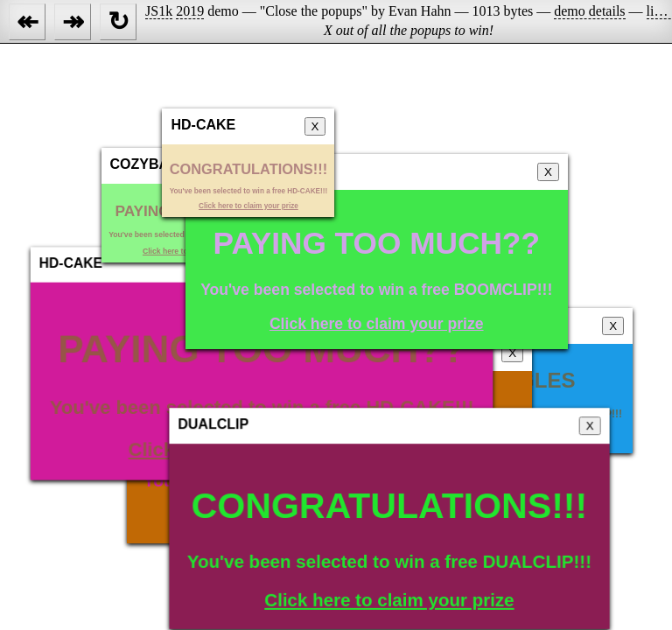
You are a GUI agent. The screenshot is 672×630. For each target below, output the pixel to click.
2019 (190, 11)
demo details (589, 11)
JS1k (159, 11)
